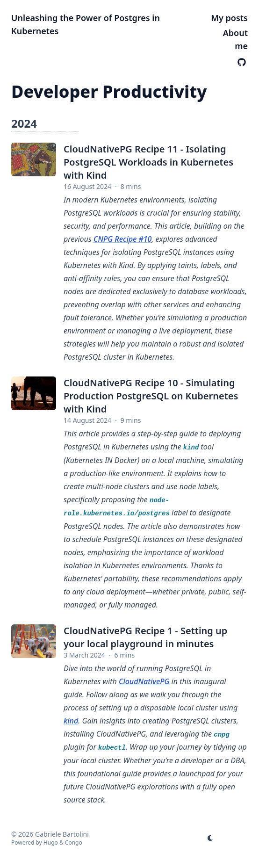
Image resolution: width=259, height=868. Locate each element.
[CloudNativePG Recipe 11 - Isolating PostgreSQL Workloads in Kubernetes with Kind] (34, 159)
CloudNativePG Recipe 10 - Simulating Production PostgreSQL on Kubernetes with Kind (151, 396)
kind (71, 721)
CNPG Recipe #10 (123, 239)
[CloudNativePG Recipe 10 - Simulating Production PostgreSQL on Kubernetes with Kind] (34, 393)
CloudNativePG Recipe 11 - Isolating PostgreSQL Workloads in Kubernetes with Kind (148, 162)
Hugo (51, 843)
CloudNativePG (144, 681)
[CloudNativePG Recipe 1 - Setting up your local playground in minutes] (34, 641)
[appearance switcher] (210, 838)
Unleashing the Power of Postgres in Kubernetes (86, 24)
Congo (74, 843)
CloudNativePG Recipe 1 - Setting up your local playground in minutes (145, 637)
